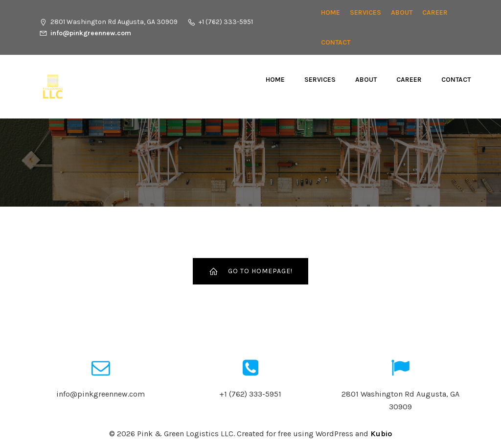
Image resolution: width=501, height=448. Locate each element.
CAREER (435, 12)
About (402, 12)
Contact (336, 42)
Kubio (381, 434)
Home (330, 12)
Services (365, 12)
